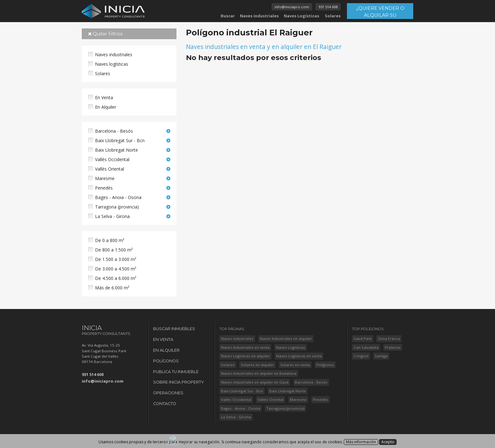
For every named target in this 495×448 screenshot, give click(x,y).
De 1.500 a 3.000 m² (116, 259)
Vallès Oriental (110, 169)
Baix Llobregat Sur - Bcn (120, 140)
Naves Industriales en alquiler (286, 339)
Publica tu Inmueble (176, 372)
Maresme (105, 178)
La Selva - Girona (112, 216)
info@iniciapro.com (292, 7)
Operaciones (168, 393)
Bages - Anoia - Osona (118, 197)
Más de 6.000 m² (112, 288)
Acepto (388, 442)
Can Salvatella (366, 347)
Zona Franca (389, 339)
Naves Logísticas (301, 16)
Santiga (381, 356)
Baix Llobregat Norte (116, 150)
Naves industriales (259, 16)
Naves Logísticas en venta (299, 356)
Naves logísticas (112, 64)
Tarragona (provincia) (117, 207)
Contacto (165, 404)
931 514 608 (328, 7)
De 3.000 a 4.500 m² (116, 269)
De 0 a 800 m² (110, 240)
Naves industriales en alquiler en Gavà (255, 382)
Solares (333, 16)
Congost (361, 356)
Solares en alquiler (257, 365)
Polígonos (166, 361)
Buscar (228, 16)
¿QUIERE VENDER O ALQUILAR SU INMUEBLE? (380, 12)
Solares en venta (295, 365)
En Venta (104, 97)
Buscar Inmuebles (174, 329)
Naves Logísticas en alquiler (245, 356)
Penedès (104, 188)
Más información (361, 442)
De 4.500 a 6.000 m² (116, 278)
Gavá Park (363, 339)
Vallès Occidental (112, 159)
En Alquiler (106, 107)
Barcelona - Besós (114, 131)
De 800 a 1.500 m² (114, 250)
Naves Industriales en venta (245, 347)
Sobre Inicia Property (179, 382)
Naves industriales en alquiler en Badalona (259, 373)
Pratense (393, 347)
